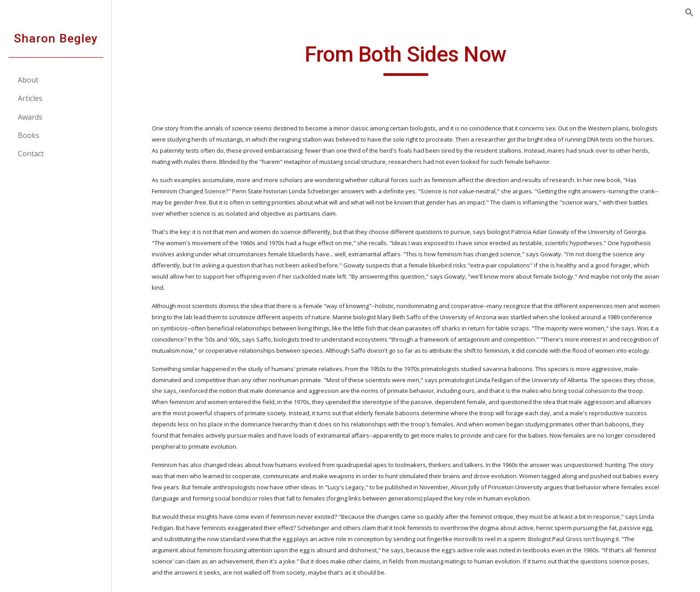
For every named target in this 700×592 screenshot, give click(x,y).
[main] (406, 58)
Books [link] (29, 135)
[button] (689, 13)
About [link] (28, 80)
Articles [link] (30, 98)
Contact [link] (31, 154)
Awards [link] (30, 117)
